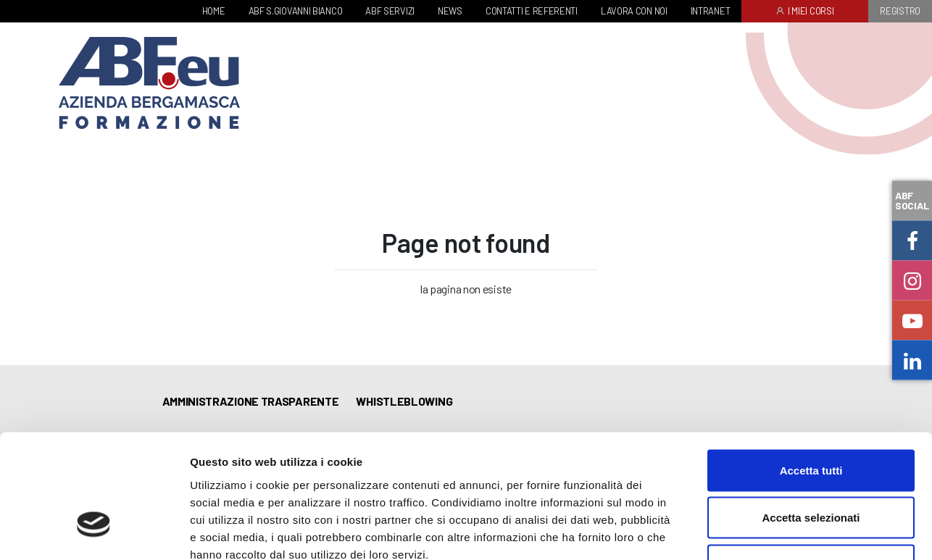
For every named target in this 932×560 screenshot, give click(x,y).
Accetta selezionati (811, 418)
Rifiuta (811, 465)
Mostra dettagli (762, 531)
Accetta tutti (811, 370)
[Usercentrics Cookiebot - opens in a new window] (94, 532)
